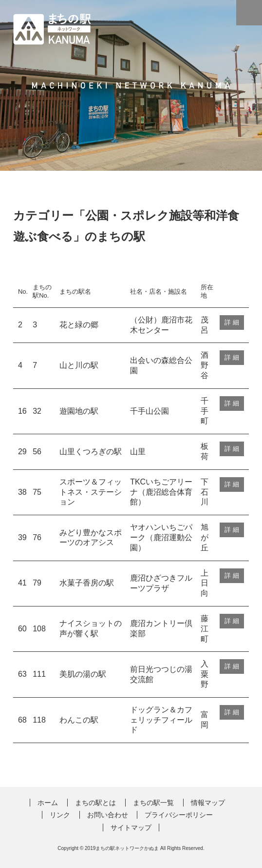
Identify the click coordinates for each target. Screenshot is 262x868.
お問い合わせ (108, 815)
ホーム (48, 803)
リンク (60, 815)
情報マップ (208, 803)
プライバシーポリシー (179, 815)
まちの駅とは (95, 803)
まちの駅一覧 (153, 803)
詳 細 (232, 322)
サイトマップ (131, 828)
